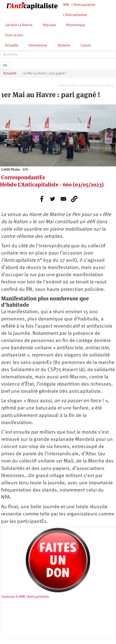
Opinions (64, 46)
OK (5, 66)
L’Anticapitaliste (75, 15)
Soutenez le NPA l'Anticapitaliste (25, 597)
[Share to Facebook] (42, 199)
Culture (86, 46)
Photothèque (76, 25)
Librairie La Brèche (19, 25)
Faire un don (14, 36)
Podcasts (49, 25)
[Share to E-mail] (63, 199)
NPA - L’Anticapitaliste (79, 5)
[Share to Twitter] (53, 199)
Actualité (12, 46)
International (38, 46)
